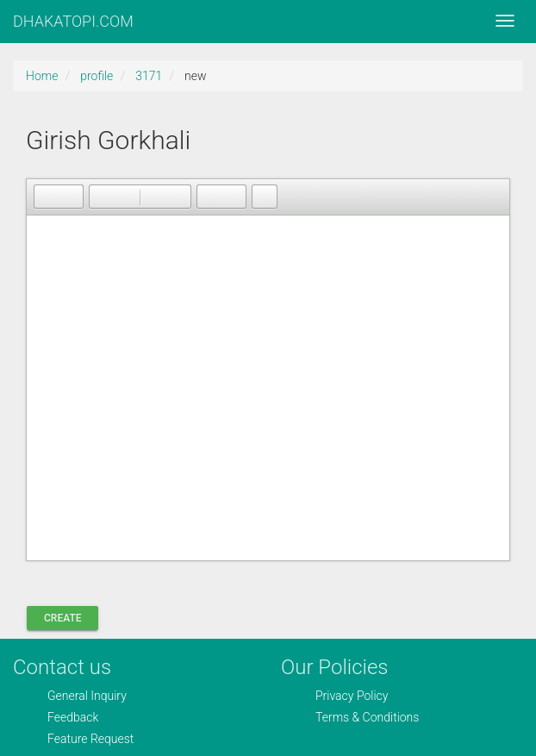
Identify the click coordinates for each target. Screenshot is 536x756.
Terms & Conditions (367, 717)
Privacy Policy (352, 696)
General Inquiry (87, 696)
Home (42, 76)
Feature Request (90, 739)
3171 (149, 76)
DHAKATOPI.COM (73, 21)
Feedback (73, 717)
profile (97, 76)
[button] (47, 197)
